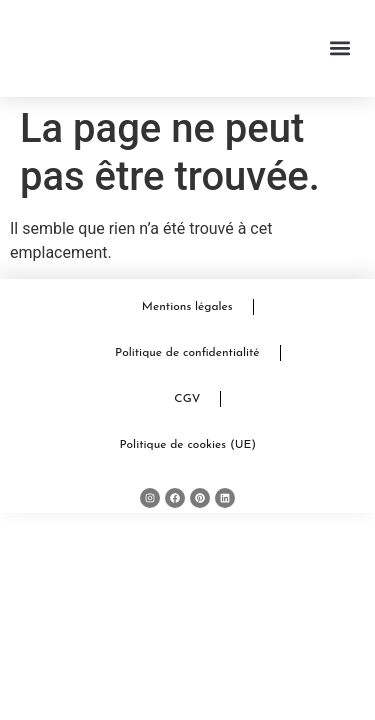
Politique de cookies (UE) (187, 445)
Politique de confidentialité (187, 353)
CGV (187, 399)
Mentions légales (187, 307)
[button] (340, 48)
